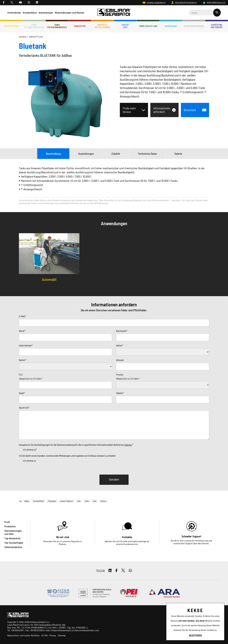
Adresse (120, 360)
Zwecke (128, 445)
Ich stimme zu (29, 461)
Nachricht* (24, 408)
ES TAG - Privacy (49, 635)
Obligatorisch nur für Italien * (31, 379)
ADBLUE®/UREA (36, 36)
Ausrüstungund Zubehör (217, 26)
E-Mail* (22, 316)
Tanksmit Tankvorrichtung (34, 26)
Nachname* (122, 331)
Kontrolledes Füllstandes (103, 26)
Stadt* (22, 393)
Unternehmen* (26, 345)
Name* (22, 331)
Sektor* (120, 345)
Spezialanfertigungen (194, 26)
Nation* (22, 360)
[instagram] (29, 3)
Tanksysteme (80, 26)
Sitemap (62, 635)
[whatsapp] (130, 571)
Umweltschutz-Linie (148, 26)
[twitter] (12, 3)
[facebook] (4, 3)
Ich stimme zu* (30, 450)
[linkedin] (37, 3)
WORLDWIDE (214, 3)
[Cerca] (205, 13)
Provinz (120, 375)
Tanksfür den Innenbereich (57, 26)
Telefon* (120, 393)
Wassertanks (171, 26)
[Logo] (114, 13)
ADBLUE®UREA (125, 26)
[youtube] (21, 3)
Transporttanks (11, 26)
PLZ (21, 375)
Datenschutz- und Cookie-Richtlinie (23, 635)
